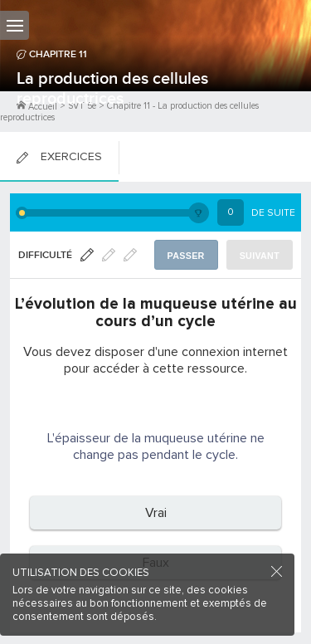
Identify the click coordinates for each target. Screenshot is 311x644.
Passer (186, 256)
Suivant (260, 256)
